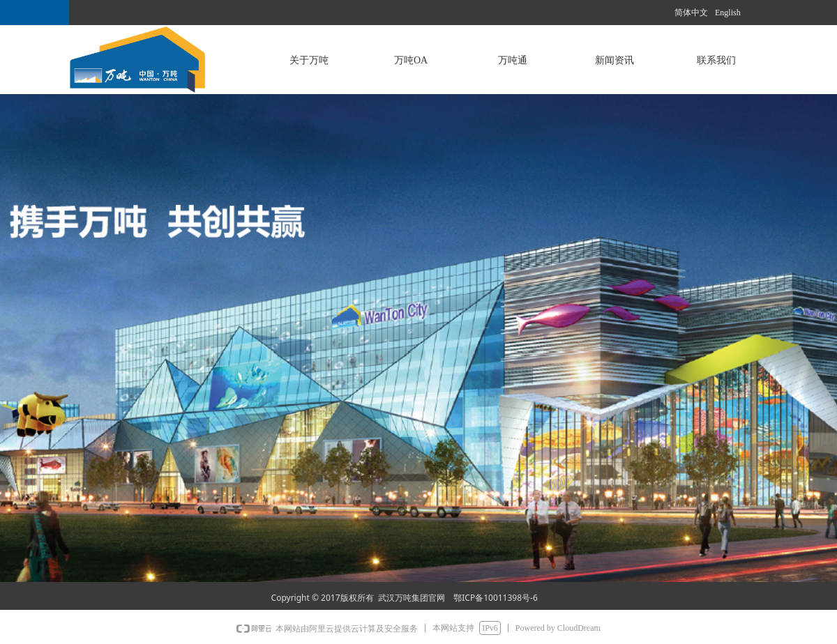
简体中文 (691, 13)
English (728, 13)
